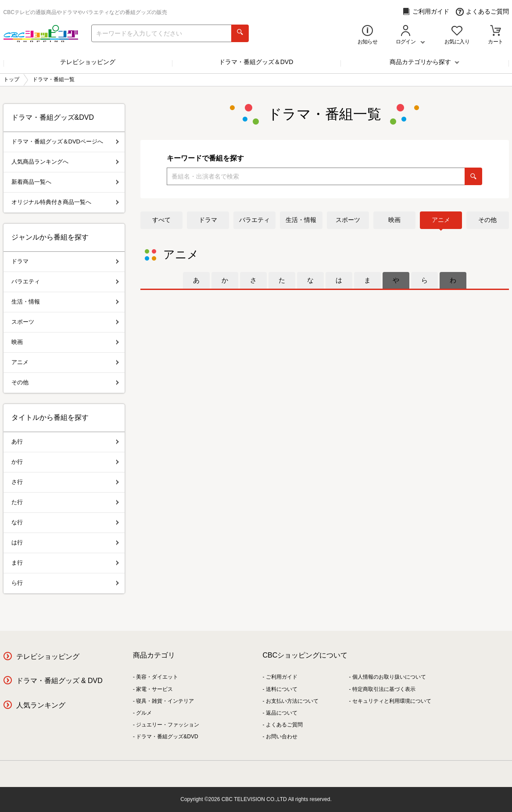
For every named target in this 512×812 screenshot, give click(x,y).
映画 (394, 220)
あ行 (65, 442)
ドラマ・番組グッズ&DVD (167, 737)
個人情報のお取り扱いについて (389, 677)
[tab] (196, 280)
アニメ (441, 220)
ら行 (65, 583)
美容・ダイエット (157, 677)
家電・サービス (154, 689)
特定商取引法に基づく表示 (384, 689)
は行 (65, 542)
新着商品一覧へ (65, 182)
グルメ (144, 713)
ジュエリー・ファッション (168, 725)
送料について (282, 689)
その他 (487, 220)
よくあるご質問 (482, 12)
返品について (282, 713)
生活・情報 (301, 220)
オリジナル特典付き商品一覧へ (65, 202)
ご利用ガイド (426, 12)
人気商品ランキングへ (65, 162)
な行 (65, 522)
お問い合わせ (282, 737)
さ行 (65, 482)
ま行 (65, 563)
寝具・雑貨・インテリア (165, 701)
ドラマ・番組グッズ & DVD (59, 681)
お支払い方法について (292, 701)
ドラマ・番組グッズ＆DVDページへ (65, 141)
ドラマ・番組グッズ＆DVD (256, 62)
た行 (65, 502)
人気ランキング (41, 705)
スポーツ (348, 220)
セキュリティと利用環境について (392, 701)
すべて (161, 220)
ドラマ (208, 220)
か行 (65, 462)
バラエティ (254, 220)
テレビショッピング (88, 62)
